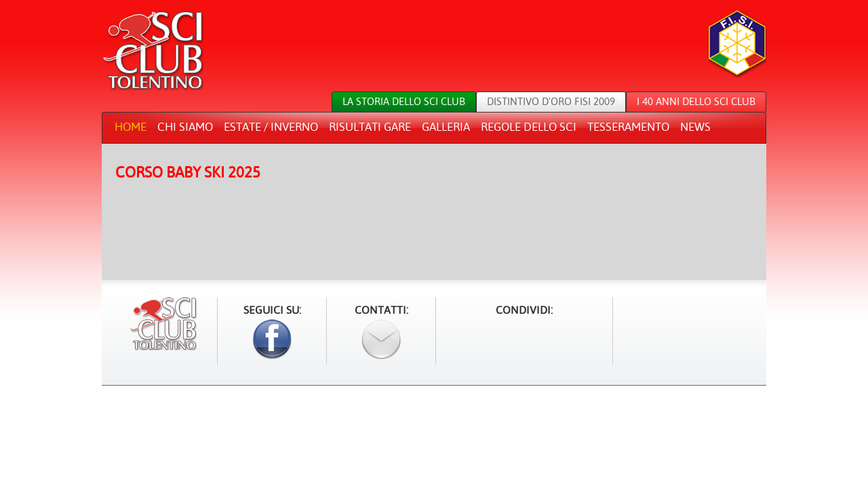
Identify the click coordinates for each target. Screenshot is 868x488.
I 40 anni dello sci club (696, 101)
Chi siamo (185, 127)
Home (131, 127)
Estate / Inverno (271, 127)
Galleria (446, 127)
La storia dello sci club (404, 101)
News (695, 127)
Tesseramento (628, 127)
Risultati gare (370, 127)
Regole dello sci (529, 127)
